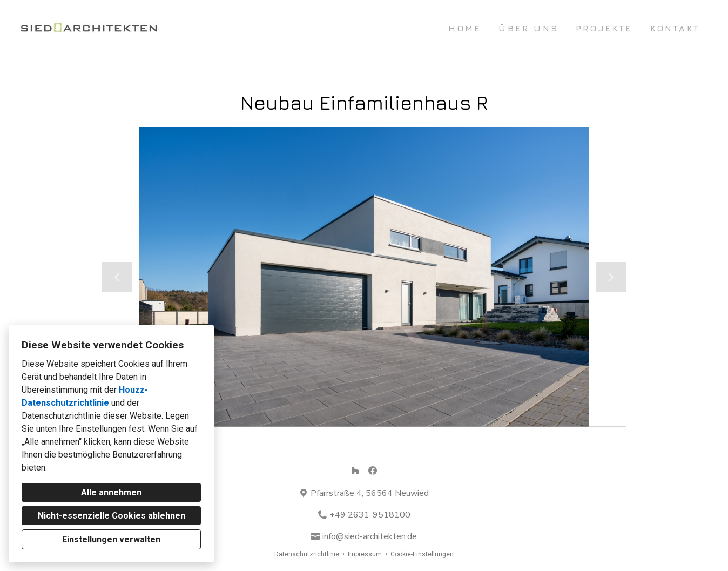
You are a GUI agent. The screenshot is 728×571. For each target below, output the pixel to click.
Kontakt (675, 28)
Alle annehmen (111, 492)
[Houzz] (355, 471)
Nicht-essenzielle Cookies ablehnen (112, 516)
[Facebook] (373, 471)
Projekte (604, 28)
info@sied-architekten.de (370, 536)
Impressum (365, 554)
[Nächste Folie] (611, 277)
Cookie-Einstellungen (422, 554)
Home (465, 28)
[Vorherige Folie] (117, 277)
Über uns (528, 28)
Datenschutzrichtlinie (307, 554)
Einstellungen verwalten (111, 539)
